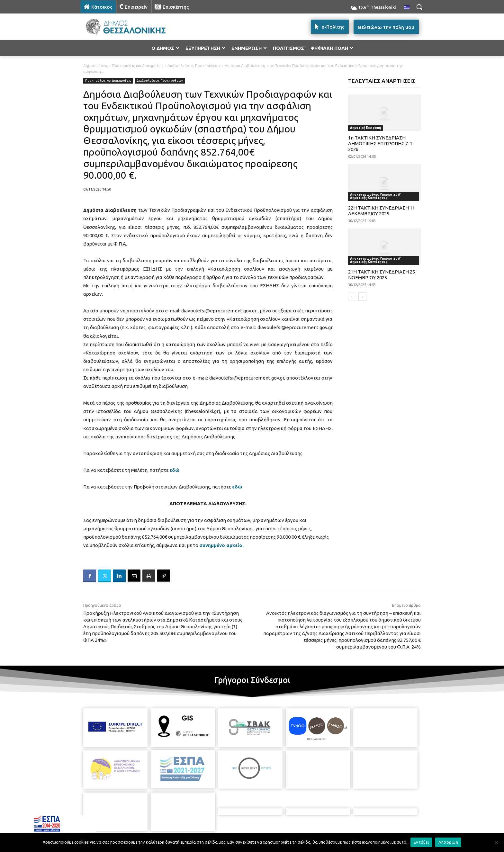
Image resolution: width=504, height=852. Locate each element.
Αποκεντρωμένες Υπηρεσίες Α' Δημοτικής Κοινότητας (376, 196)
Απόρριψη (448, 842)
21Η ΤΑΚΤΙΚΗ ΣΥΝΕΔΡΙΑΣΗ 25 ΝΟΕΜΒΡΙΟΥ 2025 (382, 275)
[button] (419, 7)
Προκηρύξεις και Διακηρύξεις (138, 66)
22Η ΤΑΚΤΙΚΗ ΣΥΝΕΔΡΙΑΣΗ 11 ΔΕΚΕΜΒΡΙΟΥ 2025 (382, 211)
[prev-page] (352, 297)
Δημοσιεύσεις (96, 66)
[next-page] (362, 297)
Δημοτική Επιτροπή (365, 128)
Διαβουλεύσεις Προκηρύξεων (194, 66)
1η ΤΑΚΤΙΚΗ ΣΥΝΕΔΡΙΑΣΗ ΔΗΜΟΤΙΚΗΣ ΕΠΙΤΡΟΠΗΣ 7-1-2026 (381, 143)
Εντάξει (421, 842)
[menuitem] (407, 8)
